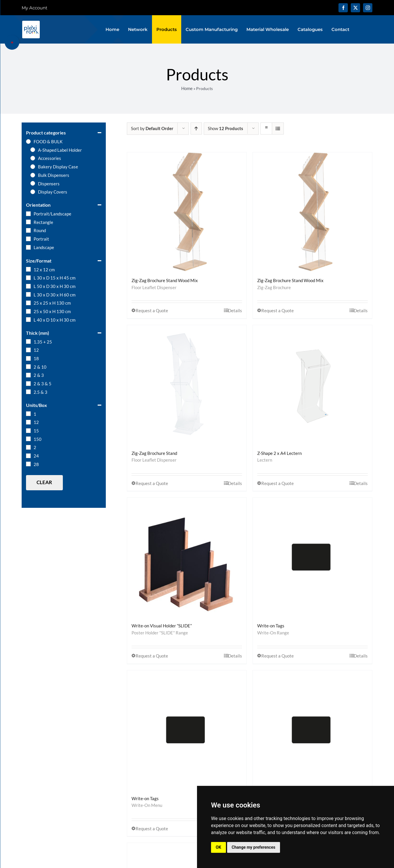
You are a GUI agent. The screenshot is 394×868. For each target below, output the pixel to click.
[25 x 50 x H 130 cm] (28, 311)
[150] (28, 439)
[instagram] (368, 8)
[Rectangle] (28, 222)
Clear (44, 482)
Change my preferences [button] (254, 847)
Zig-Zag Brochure (274, 287)
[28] (28, 464)
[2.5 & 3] (28, 392)
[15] (28, 431)
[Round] (28, 230)
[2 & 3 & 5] (28, 384)
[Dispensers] (33, 183)
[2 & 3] (28, 375)
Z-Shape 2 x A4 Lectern (279, 453)
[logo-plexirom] (31, 22)
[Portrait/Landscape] (28, 214)
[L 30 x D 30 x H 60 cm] (28, 294)
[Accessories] (33, 158)
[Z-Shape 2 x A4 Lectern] (312, 385)
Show (225, 128)
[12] (28, 350)
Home (187, 88)
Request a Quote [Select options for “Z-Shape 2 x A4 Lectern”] (278, 483)
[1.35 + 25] (28, 341)
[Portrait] (28, 239)
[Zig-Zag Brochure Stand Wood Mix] (187, 212)
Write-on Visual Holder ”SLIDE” (162, 626)
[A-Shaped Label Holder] (33, 150)
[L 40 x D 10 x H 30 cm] (28, 320)
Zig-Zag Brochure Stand (154, 453)
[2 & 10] (28, 367)
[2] (28, 447)
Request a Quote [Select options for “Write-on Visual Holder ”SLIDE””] (152, 656)
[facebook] (343, 8)
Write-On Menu (147, 805)
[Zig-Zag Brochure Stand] (187, 385)
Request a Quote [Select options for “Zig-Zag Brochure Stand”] (152, 483)
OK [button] (218, 847)
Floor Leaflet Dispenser (154, 287)
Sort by (152, 128)
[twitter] (355, 8)
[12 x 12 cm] (28, 269)
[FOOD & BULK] (28, 141)
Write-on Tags (271, 626)
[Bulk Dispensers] (33, 175)
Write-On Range (273, 633)
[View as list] (278, 128)
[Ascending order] (196, 128)
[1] (28, 414)
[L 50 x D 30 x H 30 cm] (28, 286)
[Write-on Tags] (312, 557)
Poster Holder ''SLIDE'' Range (160, 633)
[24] (28, 456)
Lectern (265, 460)
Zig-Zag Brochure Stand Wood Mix (165, 280)
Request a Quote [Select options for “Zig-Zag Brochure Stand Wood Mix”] (152, 310)
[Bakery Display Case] (33, 167)
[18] (28, 358)
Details (235, 310)
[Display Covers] (33, 192)
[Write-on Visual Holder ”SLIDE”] (187, 557)
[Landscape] (28, 247)
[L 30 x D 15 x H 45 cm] (28, 278)
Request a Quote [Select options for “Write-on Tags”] (278, 656)
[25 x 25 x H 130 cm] (28, 303)
